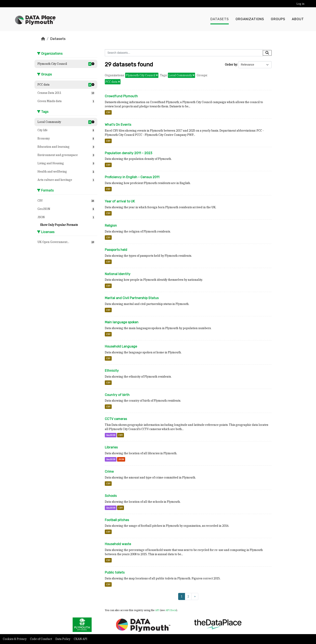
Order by (231, 65)
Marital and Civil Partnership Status (132, 298)
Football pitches (117, 520)
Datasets (220, 19)
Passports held (116, 250)
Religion (111, 226)
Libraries (111, 447)
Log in (300, 4)
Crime (109, 472)
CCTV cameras (116, 419)
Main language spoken (122, 322)
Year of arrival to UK (120, 201)
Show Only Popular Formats (59, 225)
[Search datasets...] (184, 53)
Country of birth (117, 395)
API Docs (171, 610)
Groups (278, 19)
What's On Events (118, 125)
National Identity (118, 274)
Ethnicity (112, 371)
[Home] (43, 39)
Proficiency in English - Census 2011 (132, 177)
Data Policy (63, 639)
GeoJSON (111, 435)
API (157, 610)
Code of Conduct (41, 639)
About (298, 19)
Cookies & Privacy (15, 639)
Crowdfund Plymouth (121, 96)
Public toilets (115, 572)
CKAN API (81, 639)
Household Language (121, 346)
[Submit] (267, 53)
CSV (108, 112)
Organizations (250, 19)
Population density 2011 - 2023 (128, 153)
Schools (111, 496)
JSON (121, 459)
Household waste (118, 544)
